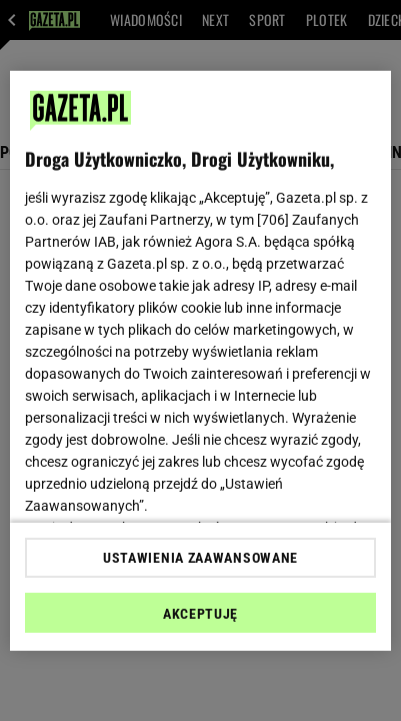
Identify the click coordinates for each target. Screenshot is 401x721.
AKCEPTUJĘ (200, 614)
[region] (200, 360)
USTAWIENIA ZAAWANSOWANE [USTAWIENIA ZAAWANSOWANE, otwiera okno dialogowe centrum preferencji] (200, 558)
